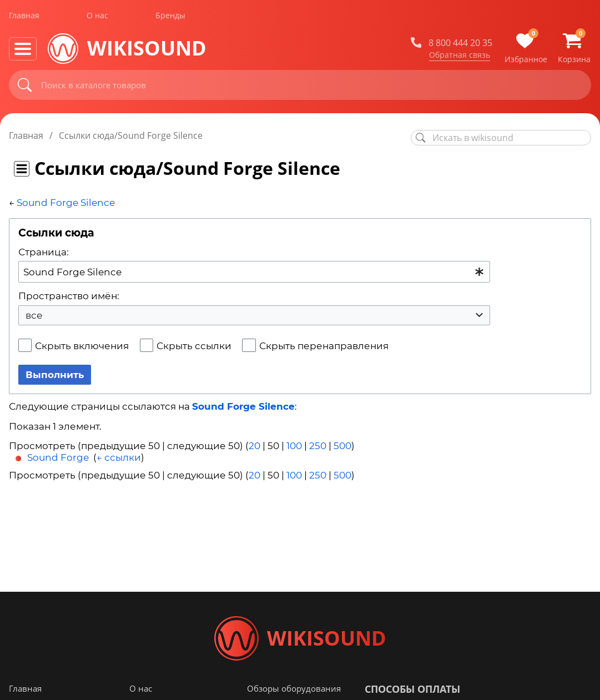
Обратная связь (460, 55)
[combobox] (254, 272)
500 (342, 446)
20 (254, 446)
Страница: (44, 252)
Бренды (170, 16)
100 (294, 446)
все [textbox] (34, 315)
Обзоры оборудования (294, 688)
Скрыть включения (82, 346)
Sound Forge (58, 457)
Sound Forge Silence (66, 203)
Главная (24, 16)
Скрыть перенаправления (324, 346)
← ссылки (119, 457)
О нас (97, 16)
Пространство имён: (69, 296)
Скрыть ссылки (194, 346)
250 (318, 446)
